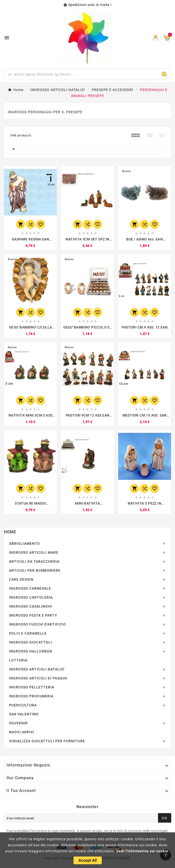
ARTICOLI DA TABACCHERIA (34, 561)
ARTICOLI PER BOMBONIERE (35, 570)
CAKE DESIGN (21, 579)
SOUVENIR (18, 723)
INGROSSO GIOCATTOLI (30, 642)
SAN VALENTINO (24, 714)
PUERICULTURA (23, 705)
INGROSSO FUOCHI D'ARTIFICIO (37, 624)
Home (10, 532)
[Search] (164, 74)
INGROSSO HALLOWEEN (31, 651)
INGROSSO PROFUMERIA (31, 696)
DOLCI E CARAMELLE (28, 633)
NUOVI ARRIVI (22, 732)
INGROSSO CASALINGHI (30, 606)
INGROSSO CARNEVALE (30, 588)
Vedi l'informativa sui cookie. (143, 851)
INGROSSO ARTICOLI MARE (34, 552)
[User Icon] (156, 38)
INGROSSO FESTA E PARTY (33, 615)
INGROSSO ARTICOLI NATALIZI (37, 669)
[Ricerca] (81, 74)
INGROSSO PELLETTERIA (32, 687)
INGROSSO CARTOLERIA (31, 597)
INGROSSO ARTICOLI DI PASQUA (38, 678)
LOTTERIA (18, 660)
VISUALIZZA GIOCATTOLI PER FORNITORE (47, 741)
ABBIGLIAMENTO (24, 543)
